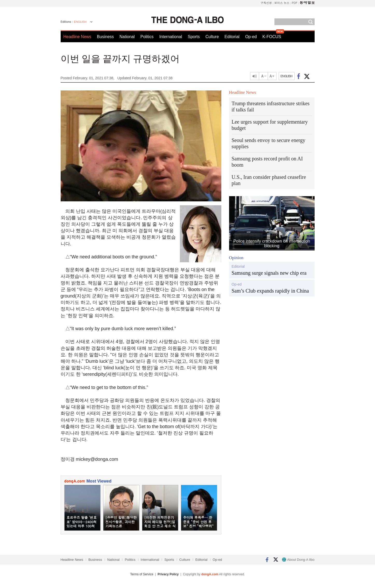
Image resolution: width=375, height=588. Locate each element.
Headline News (77, 37)
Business (105, 37)
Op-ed (251, 37)
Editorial (232, 37)
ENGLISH (80, 22)
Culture (212, 37)
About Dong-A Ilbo (298, 560)
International (171, 37)
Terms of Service (142, 574)
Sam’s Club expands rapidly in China (270, 291)
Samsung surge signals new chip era (269, 273)
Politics (147, 37)
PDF (295, 3)
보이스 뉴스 (282, 3)
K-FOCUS (272, 37)
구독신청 (266, 3)
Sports (194, 37)
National (127, 37)
